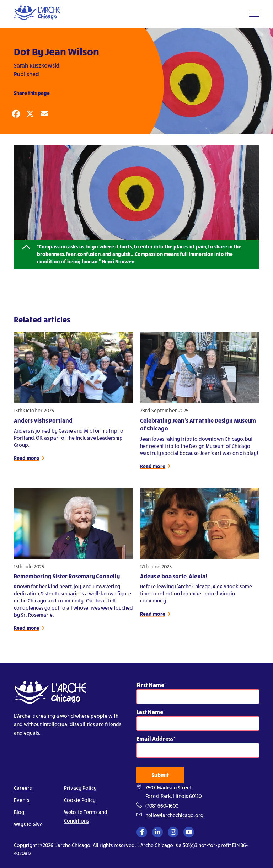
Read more (26, 460)
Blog (19, 812)
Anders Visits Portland (43, 423)
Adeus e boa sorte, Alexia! (174, 578)
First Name (150, 685)
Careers (23, 788)
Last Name (150, 712)
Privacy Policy (80, 788)
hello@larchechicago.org (174, 815)
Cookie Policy (80, 800)
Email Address (155, 738)
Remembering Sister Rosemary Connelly (67, 578)
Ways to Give (28, 824)
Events (22, 800)
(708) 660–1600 (162, 806)
